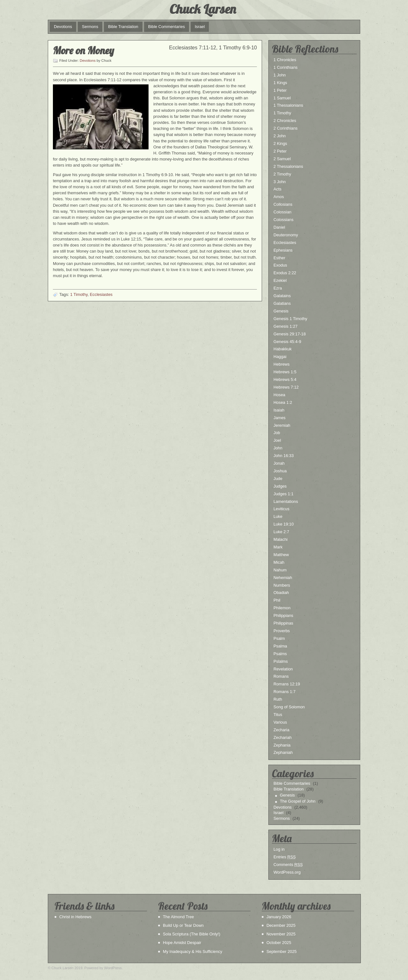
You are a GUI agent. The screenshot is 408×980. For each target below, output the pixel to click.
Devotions (63, 27)
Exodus (280, 265)
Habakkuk (283, 349)
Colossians (284, 220)
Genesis (281, 311)
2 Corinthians (285, 128)
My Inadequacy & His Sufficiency (193, 951)
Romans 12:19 (287, 684)
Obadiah (281, 593)
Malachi (280, 539)
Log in (279, 849)
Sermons (90, 27)
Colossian (282, 212)
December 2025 (281, 925)
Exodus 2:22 (285, 273)
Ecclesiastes (101, 294)
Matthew (281, 555)
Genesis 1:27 (285, 326)
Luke (278, 516)
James (280, 418)
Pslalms (281, 661)
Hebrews (282, 364)
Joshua (280, 471)
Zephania (282, 745)
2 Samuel (282, 159)
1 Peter (280, 90)
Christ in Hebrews (75, 917)
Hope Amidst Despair (182, 943)
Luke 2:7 (281, 532)
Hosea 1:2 (283, 402)
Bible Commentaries (167, 27)
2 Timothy (282, 174)
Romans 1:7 (284, 692)
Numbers (282, 585)
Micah (279, 562)
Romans (281, 676)
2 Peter (280, 151)
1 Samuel (282, 98)
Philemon (282, 608)
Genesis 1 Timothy (290, 319)
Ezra (278, 288)
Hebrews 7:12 (286, 387)
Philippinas (283, 623)
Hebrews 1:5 (285, 372)
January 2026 (279, 917)
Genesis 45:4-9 (287, 342)
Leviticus (281, 509)
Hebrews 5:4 (285, 379)
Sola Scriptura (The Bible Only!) (192, 934)
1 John (280, 75)
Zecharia (281, 730)
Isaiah (279, 410)
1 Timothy (79, 294)
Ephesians (283, 250)
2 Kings (280, 143)
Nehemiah (283, 578)
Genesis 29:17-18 (290, 334)
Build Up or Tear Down (183, 925)
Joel (277, 440)
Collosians (283, 204)
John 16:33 (284, 456)
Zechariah (283, 737)
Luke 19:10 (284, 524)
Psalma (280, 646)
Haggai (280, 357)
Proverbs (282, 631)
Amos (279, 197)
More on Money (84, 50)
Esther (279, 258)
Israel (200, 27)
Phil (277, 600)
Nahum (280, 570)
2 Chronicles (285, 121)
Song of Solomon (289, 707)
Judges (280, 486)
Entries (285, 857)
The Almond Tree (178, 917)
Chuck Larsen (203, 9)
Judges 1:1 (284, 494)
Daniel (279, 227)
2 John (280, 136)
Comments (288, 865)
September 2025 (282, 951)
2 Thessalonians (288, 166)
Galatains (282, 296)
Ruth (278, 699)
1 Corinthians (285, 67)
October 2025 (279, 943)
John (278, 448)
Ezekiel (280, 280)
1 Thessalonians (288, 105)
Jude (278, 479)
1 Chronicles (285, 60)
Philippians (283, 615)
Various (280, 722)
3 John (280, 182)
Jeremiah (282, 425)
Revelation (283, 669)
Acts (277, 189)
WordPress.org (287, 872)
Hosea (279, 395)
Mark (278, 547)
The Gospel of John (298, 801)
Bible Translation (123, 27)
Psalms (280, 654)
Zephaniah (283, 752)
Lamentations (286, 501)
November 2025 (281, 934)
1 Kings (280, 83)
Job (277, 433)
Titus (278, 715)
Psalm (279, 638)
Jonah (279, 463)
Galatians (282, 303)
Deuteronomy (286, 235)
